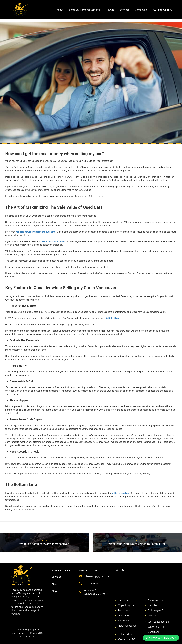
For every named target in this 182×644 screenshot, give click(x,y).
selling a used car (121, 493)
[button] (161, 638)
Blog (54, 591)
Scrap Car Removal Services (86, 10)
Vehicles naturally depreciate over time (35, 232)
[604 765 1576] (155, 10)
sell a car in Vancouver (53, 241)
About (60, 10)
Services (125, 10)
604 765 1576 (165, 10)
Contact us (141, 10)
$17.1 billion (113, 318)
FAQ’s (111, 10)
